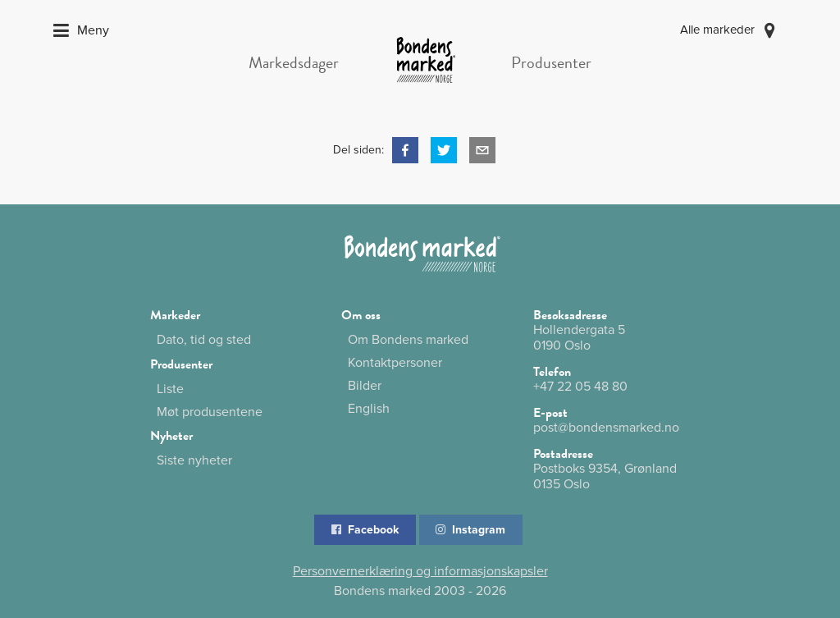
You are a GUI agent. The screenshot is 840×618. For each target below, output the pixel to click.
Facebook (364, 530)
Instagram (470, 530)
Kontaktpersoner (395, 363)
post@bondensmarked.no (606, 428)
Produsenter (551, 62)
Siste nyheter (194, 460)
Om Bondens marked (408, 340)
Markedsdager (294, 62)
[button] (405, 150)
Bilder (365, 386)
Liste (170, 389)
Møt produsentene (210, 412)
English (369, 408)
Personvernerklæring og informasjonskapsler (420, 571)
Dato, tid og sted (204, 340)
